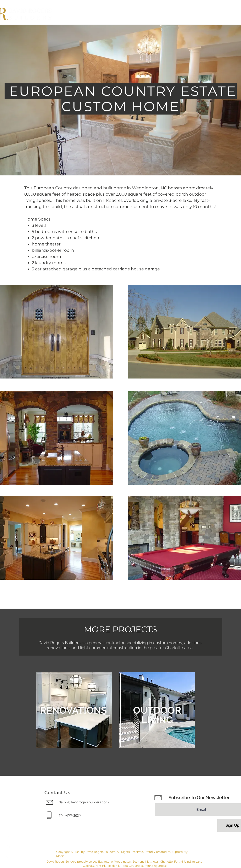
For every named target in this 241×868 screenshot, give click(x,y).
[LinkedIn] (8, 856)
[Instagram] (8, 838)
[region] (74, 710)
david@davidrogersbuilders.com (84, 802)
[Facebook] (8, 829)
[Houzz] (8, 847)
